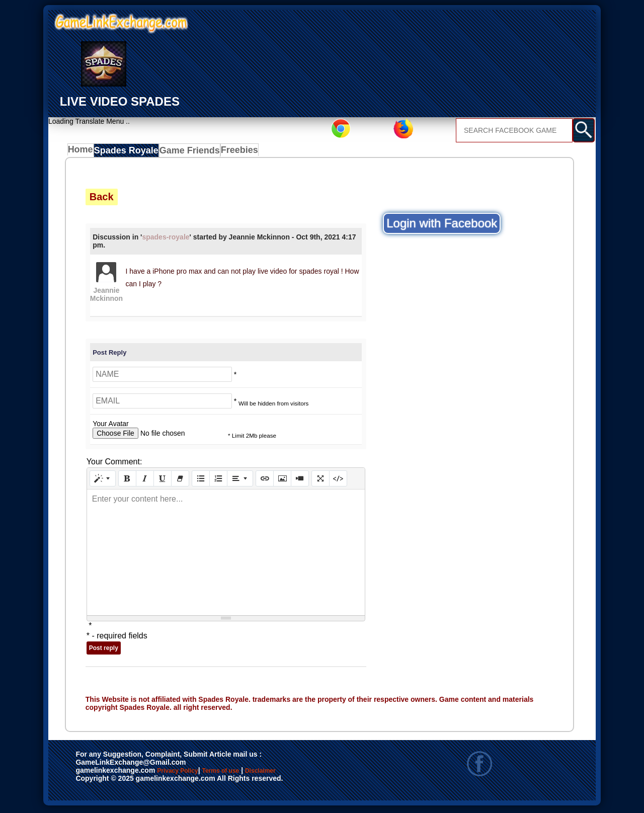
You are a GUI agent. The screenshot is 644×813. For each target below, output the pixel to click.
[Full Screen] (320, 481)
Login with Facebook (442, 226)
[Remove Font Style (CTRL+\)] (180, 481)
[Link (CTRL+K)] (265, 481)
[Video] (300, 481)
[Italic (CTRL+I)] (145, 481)
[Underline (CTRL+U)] (163, 481)
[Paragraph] (240, 481)
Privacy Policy (188, 774)
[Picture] (282, 481)
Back (102, 199)
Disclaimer (307, 774)
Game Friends (188, 152)
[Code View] (338, 481)
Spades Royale (129, 152)
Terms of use (250, 774)
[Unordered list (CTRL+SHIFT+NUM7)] (201, 481)
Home (83, 152)
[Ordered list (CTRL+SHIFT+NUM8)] (218, 481)
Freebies (237, 152)
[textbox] (226, 555)
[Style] (103, 481)
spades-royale (166, 239)
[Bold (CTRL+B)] (127, 481)
